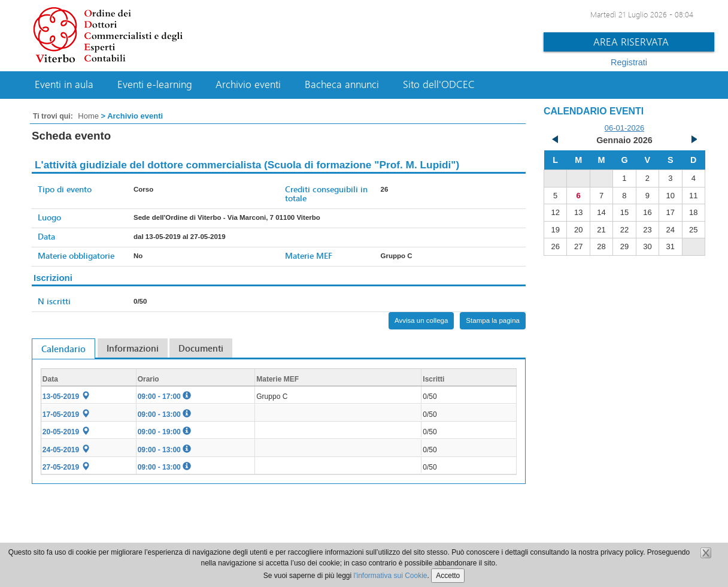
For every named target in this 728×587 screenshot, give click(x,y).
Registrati (629, 62)
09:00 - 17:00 (164, 397)
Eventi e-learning (155, 84)
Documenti (201, 348)
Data (46, 236)
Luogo (49, 217)
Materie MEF (309, 255)
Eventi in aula (64, 84)
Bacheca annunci (342, 84)
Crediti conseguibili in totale (326, 193)
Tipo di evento (65, 189)
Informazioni (133, 348)
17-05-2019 (66, 414)
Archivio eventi (248, 84)
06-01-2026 (624, 128)
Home (88, 116)
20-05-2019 (66, 432)
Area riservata (631, 42)
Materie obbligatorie (76, 255)
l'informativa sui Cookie (391, 576)
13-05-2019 (66, 397)
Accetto (448, 576)
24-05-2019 (66, 450)
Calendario (63, 349)
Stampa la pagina (493, 320)
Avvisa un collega (421, 320)
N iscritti (54, 301)
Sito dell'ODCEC (439, 84)
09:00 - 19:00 (164, 432)
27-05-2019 (66, 467)
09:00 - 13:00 (164, 414)
